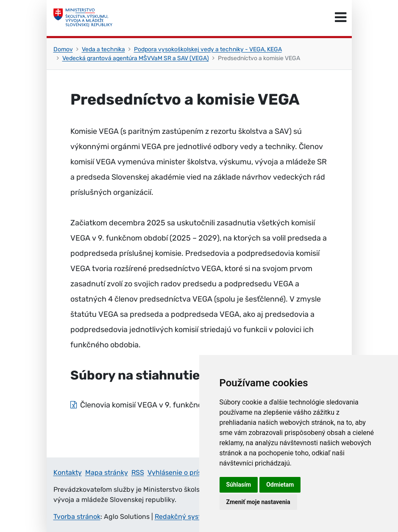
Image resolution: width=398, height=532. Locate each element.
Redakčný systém (183, 517)
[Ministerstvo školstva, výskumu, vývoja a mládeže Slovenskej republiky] (83, 18)
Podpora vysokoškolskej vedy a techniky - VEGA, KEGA (208, 49)
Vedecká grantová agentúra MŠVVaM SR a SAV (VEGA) (136, 58)
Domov (63, 49)
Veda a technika (103, 49)
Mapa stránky (107, 472)
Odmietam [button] (280, 485)
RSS (138, 472)
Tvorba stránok (77, 517)
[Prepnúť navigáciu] (341, 18)
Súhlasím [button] (239, 485)
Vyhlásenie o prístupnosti (188, 472)
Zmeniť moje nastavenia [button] (258, 502)
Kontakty (68, 472)
